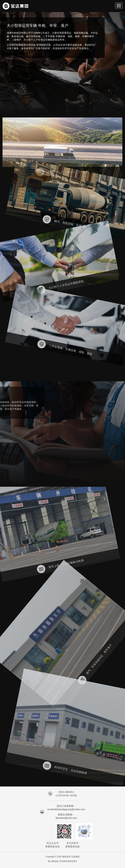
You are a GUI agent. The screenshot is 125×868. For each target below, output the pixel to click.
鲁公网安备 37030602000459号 (63, 861)
